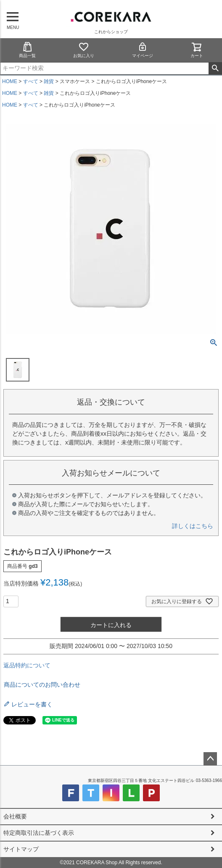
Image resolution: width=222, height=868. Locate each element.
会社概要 (15, 816)
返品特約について (27, 665)
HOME (10, 81)
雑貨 (49, 81)
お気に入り (84, 50)
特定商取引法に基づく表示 (39, 833)
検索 (215, 68)
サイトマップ (21, 849)
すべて (31, 81)
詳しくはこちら (193, 526)
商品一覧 (27, 50)
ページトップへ (210, 759)
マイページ (143, 50)
